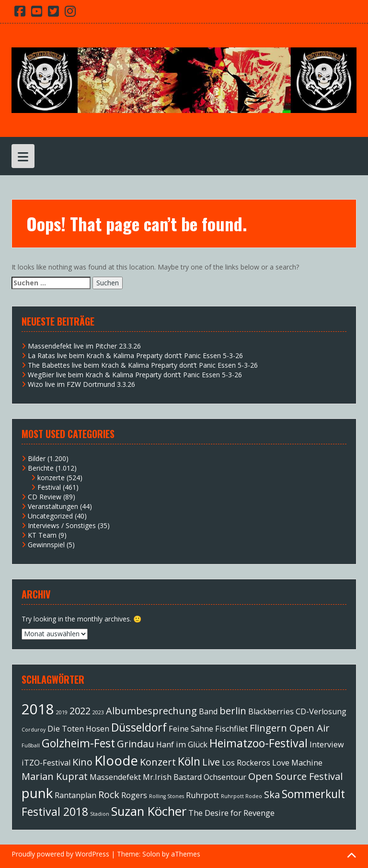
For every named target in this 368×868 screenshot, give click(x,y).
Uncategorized (50, 516)
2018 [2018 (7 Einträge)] (38, 709)
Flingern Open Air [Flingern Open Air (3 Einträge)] (290, 728)
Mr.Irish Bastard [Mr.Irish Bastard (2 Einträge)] (172, 777)
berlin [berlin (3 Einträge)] (233, 711)
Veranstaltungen (53, 506)
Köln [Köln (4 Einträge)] (189, 761)
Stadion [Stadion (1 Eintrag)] (100, 814)
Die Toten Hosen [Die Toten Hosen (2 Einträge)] (78, 729)
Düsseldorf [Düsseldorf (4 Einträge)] (139, 727)
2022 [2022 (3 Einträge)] (80, 711)
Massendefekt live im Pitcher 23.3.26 (84, 346)
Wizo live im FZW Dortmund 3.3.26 (81, 384)
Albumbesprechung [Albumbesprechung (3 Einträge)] (151, 711)
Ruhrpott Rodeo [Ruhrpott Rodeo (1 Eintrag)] (241, 796)
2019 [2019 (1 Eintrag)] (62, 712)
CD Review (45, 497)
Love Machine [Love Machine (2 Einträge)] (297, 763)
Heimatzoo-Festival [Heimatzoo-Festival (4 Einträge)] (259, 743)
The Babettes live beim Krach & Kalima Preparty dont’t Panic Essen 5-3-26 (143, 365)
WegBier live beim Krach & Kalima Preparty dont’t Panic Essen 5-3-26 (135, 375)
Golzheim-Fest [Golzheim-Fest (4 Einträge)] (78, 743)
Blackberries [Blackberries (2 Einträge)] (271, 711)
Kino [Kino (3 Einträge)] (82, 762)
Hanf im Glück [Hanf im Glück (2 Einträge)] (182, 744)
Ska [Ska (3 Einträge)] (272, 795)
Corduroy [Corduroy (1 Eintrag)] (34, 730)
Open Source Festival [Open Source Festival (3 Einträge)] (295, 776)
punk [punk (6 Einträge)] (37, 793)
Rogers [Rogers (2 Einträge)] (134, 795)
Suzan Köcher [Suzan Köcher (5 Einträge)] (149, 811)
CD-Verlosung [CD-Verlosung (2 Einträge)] (321, 711)
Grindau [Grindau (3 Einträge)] (136, 744)
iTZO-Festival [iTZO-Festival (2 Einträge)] (46, 763)
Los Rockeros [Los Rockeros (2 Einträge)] (246, 763)
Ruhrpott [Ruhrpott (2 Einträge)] (202, 795)
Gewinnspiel (46, 545)
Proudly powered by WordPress (60, 854)
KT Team (42, 535)
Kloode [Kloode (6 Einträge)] (116, 760)
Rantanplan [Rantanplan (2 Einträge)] (75, 795)
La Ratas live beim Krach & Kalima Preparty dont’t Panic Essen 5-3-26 (135, 355)
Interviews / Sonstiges (62, 525)
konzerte (51, 478)
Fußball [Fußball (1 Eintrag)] (31, 745)
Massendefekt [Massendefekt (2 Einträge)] (115, 777)
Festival (49, 487)
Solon (151, 854)
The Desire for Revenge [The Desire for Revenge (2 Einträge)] (231, 813)
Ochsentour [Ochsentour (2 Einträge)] (225, 777)
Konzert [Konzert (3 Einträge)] (158, 762)
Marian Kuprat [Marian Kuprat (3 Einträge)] (55, 776)
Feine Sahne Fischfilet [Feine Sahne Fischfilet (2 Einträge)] (208, 729)
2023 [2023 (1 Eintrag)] (98, 712)
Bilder (37, 458)
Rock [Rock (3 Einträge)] (109, 795)
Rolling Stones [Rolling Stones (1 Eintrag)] (167, 796)
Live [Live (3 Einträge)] (211, 762)
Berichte (41, 468)
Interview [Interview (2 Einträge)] (327, 744)
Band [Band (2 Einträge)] (208, 711)
